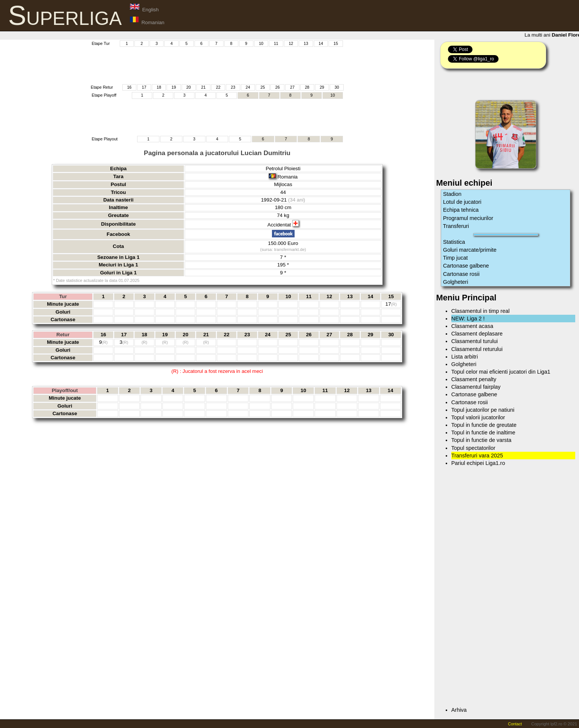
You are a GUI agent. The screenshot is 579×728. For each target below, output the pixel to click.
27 (292, 87)
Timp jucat (455, 258)
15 (336, 43)
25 (262, 87)
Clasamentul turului (475, 341)
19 (174, 87)
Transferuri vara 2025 (477, 456)
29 (322, 87)
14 (321, 43)
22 (218, 87)
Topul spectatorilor (473, 448)
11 (276, 43)
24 (248, 87)
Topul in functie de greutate (484, 425)
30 (337, 87)
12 (291, 43)
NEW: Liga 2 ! (468, 319)
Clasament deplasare (477, 334)
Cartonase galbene (466, 266)
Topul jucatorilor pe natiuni (483, 410)
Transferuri (456, 226)
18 (159, 87)
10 (261, 43)
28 (307, 87)
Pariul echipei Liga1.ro (478, 463)
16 (129, 87)
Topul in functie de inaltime (483, 432)
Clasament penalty (474, 379)
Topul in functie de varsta (481, 440)
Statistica (454, 242)
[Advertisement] (217, 65)
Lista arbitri (465, 357)
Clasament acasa (472, 326)
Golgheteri (455, 282)
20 (188, 87)
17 (144, 87)
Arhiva (459, 710)
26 (278, 87)
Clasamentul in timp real (480, 311)
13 (306, 43)
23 (233, 87)
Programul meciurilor (468, 218)
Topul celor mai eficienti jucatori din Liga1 (501, 372)
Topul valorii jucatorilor (478, 417)
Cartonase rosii (461, 274)
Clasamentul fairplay (476, 387)
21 (204, 87)
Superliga (65, 15)
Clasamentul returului (477, 349)
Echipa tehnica (461, 210)
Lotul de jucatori (462, 202)
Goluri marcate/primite (470, 250)
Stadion (452, 194)
